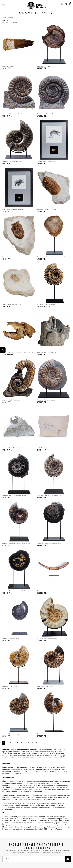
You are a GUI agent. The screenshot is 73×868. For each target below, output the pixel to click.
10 (36, 743)
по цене (5, 22)
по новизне (15, 22)
